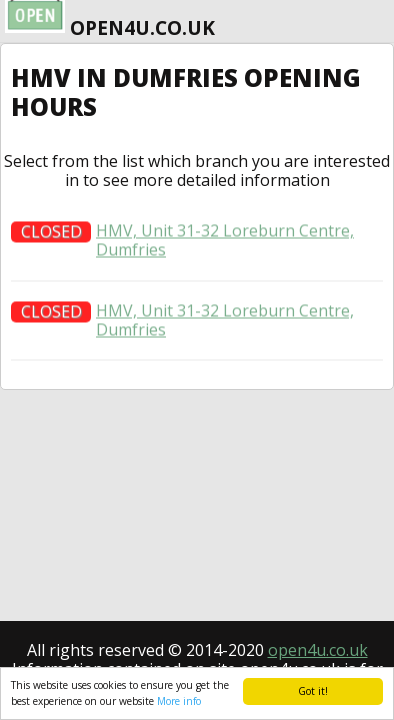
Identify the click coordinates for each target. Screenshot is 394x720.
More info (179, 701)
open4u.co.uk (318, 650)
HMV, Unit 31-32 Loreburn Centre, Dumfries (225, 245)
